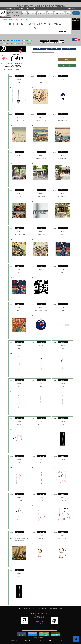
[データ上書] (67, 65)
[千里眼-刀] (40, 49)
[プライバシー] (40, 640)
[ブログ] (16, 43)
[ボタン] (20, 76)
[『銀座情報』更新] (22, 633)
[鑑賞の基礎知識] (27, 41)
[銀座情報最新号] (27, 43)
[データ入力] (67, 54)
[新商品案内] (14, 640)
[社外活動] (5, 41)
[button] (50, 13)
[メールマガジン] (5, 43)
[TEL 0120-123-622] (71, 9)
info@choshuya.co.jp (6, 17)
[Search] (67, 60)
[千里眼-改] (54, 49)
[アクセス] (76, 13)
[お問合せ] (52, 640)
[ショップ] (55, 633)
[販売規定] (27, 640)
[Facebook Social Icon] (74, 40)
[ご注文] (62, 640)
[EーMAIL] (69, 49)
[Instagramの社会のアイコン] (76, 40)
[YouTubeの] (79, 40)
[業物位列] (16, 41)
